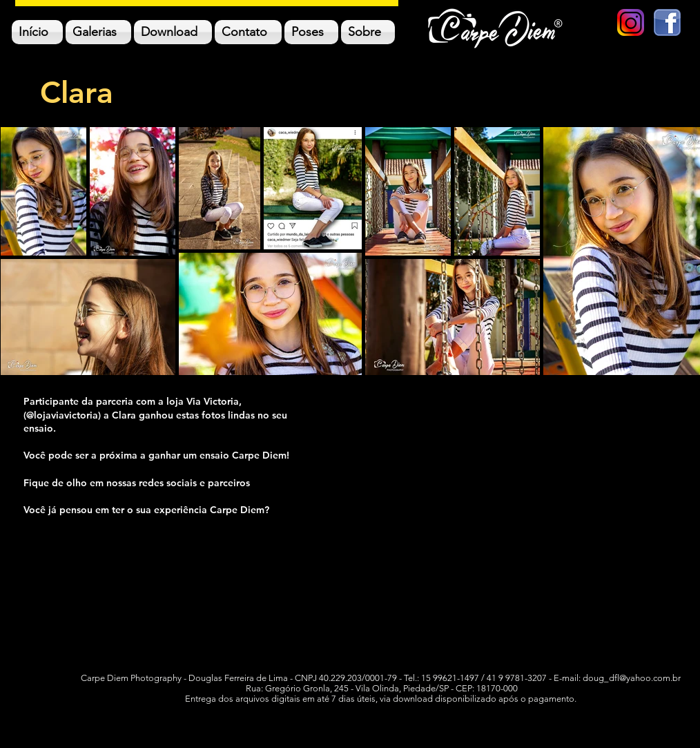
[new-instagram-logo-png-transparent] (631, 22)
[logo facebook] (667, 22)
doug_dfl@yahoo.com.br (632, 678)
